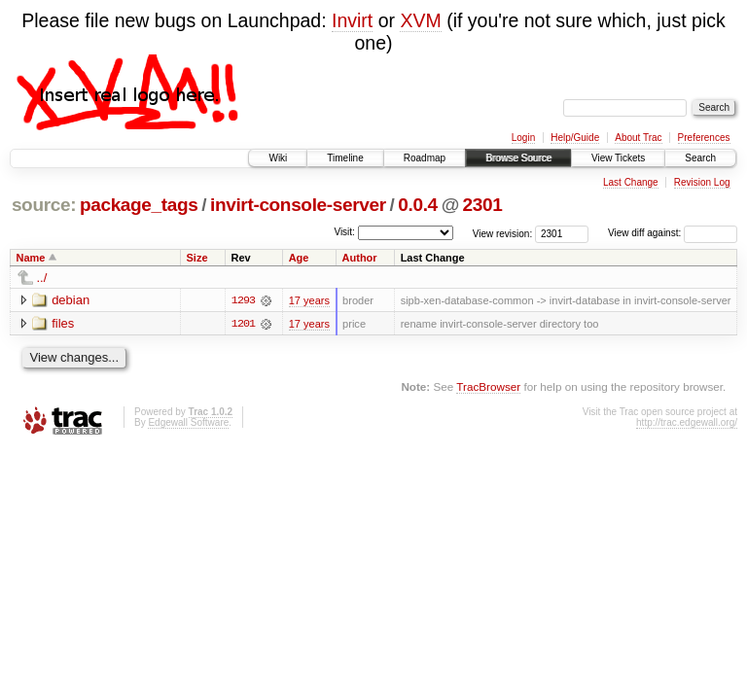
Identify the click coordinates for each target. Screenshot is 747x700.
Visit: (344, 232)
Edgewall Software (188, 422)
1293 (243, 300)
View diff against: (673, 233)
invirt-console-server (298, 205)
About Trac (638, 138)
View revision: (503, 233)
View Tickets (618, 158)
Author (360, 258)
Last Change (631, 182)
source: (44, 205)
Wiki (278, 158)
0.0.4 (418, 205)
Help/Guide (575, 138)
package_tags (139, 205)
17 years (309, 300)
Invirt (352, 20)
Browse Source (518, 158)
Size (197, 258)
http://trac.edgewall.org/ (687, 422)
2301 (483, 205)
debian (71, 300)
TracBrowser (488, 386)
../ (42, 278)
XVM (420, 20)
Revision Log (702, 182)
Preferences (704, 138)
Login (523, 138)
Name (31, 258)
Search (700, 158)
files (63, 323)
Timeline (345, 158)
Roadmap (425, 158)
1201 (243, 324)
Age (299, 258)
